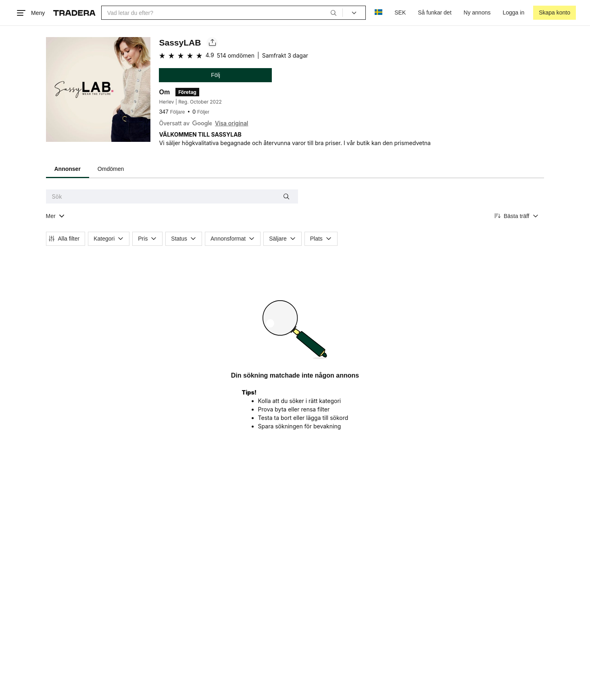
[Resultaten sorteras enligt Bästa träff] (517, 216)
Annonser (68, 169)
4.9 (210, 55)
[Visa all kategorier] (55, 216)
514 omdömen (236, 55)
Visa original (231, 123)
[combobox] (222, 13)
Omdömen (111, 169)
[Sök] (334, 12)
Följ (216, 75)
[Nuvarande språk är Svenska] (378, 13)
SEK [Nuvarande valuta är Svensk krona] (400, 12)
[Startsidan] (74, 13)
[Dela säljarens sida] (212, 43)
